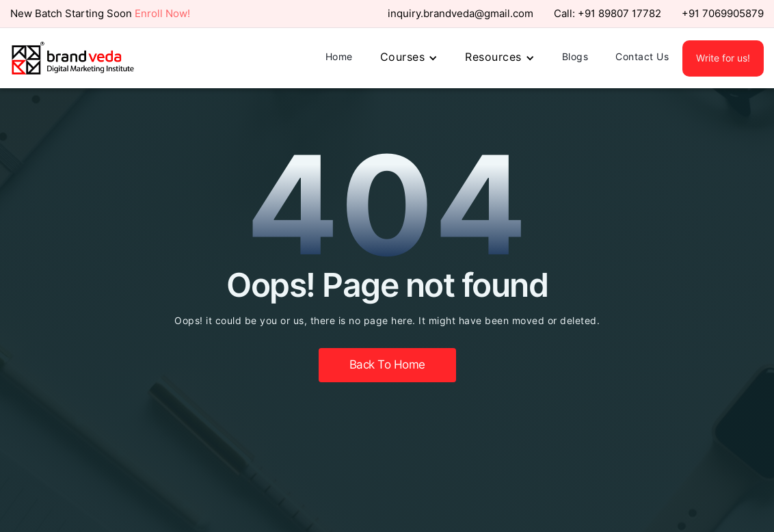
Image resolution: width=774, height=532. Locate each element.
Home (339, 57)
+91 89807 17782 (619, 14)
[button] (409, 58)
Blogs (575, 57)
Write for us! (723, 58)
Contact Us (642, 57)
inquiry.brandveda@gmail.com (461, 14)
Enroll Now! (162, 14)
